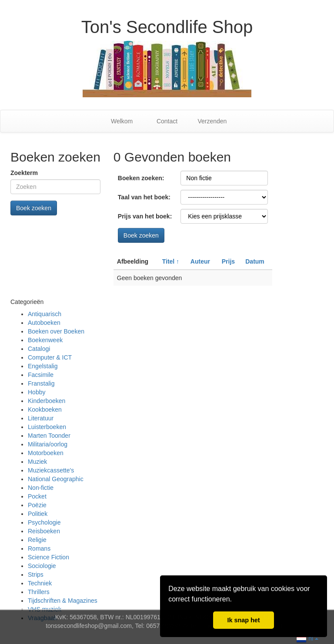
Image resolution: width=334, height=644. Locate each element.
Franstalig (41, 383)
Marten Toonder (49, 436)
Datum (255, 261)
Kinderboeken (47, 401)
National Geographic (56, 479)
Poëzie (37, 505)
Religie (37, 540)
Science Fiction (48, 557)
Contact (167, 121)
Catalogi (39, 349)
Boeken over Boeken (56, 331)
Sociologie (42, 566)
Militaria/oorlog (48, 444)
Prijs (228, 261)
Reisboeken (44, 531)
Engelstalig (43, 366)
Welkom (122, 121)
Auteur (200, 261)
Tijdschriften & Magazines (63, 601)
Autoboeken (44, 323)
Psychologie (44, 522)
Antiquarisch (45, 314)
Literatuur (41, 418)
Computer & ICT (50, 357)
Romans (39, 548)
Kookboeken (45, 410)
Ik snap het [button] (243, 620)
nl (307, 638)
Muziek (37, 462)
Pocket (37, 496)
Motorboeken (46, 453)
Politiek (38, 514)
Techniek (40, 583)
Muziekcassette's (51, 470)
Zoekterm (24, 173)
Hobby (37, 392)
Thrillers (39, 592)
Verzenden (212, 121)
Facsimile (41, 375)
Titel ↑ (171, 261)
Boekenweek (45, 340)
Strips (36, 575)
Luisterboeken (47, 427)
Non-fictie (41, 488)
